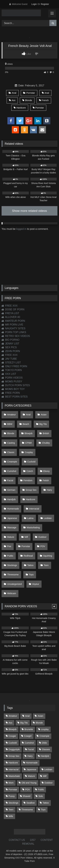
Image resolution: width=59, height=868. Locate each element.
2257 (33, 840)
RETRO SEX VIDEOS (16, 336)
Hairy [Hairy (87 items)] (30, 756)
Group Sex (31, 490)
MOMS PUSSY (12, 381)
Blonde (27, 100)
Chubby (46, 443)
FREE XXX (10, 306)
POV (43, 546)
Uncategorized (15, 584)
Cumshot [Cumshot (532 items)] (29, 743)
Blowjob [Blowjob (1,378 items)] (12, 729)
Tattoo (30, 565)
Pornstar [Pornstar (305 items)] (13, 790)
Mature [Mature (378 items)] (31, 776)
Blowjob (28, 433)
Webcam (12, 593)
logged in (21, 229)
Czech (30, 471)
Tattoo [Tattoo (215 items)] (46, 803)
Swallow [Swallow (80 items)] (30, 803)
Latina (30, 518)
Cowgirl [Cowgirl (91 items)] (28, 736)
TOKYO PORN (12, 370)
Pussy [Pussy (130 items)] (12, 796)
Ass (12, 100)
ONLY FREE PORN (14, 366)
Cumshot (12, 471)
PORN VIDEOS (12, 378)
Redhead (28, 556)
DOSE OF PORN (13, 309)
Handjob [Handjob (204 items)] (45, 756)
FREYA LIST (10, 313)
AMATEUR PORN (13, 321)
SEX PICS (9, 347)
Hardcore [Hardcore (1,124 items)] (13, 763)
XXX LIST (9, 374)
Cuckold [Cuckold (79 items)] (13, 743)
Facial (10, 480)
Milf (26, 537)
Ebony (46, 471)
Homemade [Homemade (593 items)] (32, 763)
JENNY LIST (10, 344)
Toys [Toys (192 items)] (43, 810)
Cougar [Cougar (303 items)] (12, 736)
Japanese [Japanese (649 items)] (31, 769)
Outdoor (42, 537)
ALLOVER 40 (11, 317)
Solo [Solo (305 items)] (41, 796)
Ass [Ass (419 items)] (10, 723)
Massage (12, 527)
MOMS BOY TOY (13, 389)
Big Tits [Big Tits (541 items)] (24, 723)
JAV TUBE (9, 359)
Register (45, 4)
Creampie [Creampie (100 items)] (44, 736)
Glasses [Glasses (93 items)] (46, 749)
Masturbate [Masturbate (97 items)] (14, 776)
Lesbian (48, 518)
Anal (13, 93)
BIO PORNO (10, 340)
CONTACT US (17, 840)
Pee (9, 546)
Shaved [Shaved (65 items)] (27, 796)
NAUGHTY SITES (13, 328)
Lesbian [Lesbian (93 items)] (48, 769)
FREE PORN (11, 393)
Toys (31, 575)
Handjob (11, 499)
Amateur (11, 415)
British (46, 433)
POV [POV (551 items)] (27, 790)
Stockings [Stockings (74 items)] (13, 803)
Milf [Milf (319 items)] (45, 776)
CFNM (28, 443)
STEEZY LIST (11, 363)
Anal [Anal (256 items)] (27, 716)
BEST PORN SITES (15, 397)
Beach (26, 424)
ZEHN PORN (11, 351)
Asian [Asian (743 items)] (40, 716)
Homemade (13, 509)
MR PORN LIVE (12, 325)
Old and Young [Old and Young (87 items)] (29, 783)
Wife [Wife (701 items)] (11, 816)
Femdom (28, 480)
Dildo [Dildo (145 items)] (44, 743)
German (11, 490)
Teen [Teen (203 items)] (11, 810)
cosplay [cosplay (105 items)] (45, 729)
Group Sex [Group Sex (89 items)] (14, 756)
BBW (10, 424)
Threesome (13, 575)
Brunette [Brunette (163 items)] (29, 729)
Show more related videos (30, 211)
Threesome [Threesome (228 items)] (27, 810)
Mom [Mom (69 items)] (11, 783)
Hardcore (20, 108)
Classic (11, 452)
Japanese (12, 518)
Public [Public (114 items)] (41, 790)
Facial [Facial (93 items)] (31, 749)
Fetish (46, 480)
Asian (44, 415)
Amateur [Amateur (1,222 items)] (13, 716)
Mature (11, 537)
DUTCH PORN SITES (16, 385)
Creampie (12, 462)
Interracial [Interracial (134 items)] (13, 769)
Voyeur (36, 584)
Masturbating (33, 527)
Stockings (12, 565)
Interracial (34, 509)
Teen (46, 565)
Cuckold (31, 462)
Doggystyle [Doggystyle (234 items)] (14, 749)
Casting (11, 443)
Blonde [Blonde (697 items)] (39, 723)
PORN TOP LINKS (14, 332)
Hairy (49, 490)
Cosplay (29, 452)
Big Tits (43, 424)
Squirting (48, 556)
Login (34, 4)
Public (10, 556)
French (44, 100)
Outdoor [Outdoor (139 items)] (48, 783)
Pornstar (29, 93)
